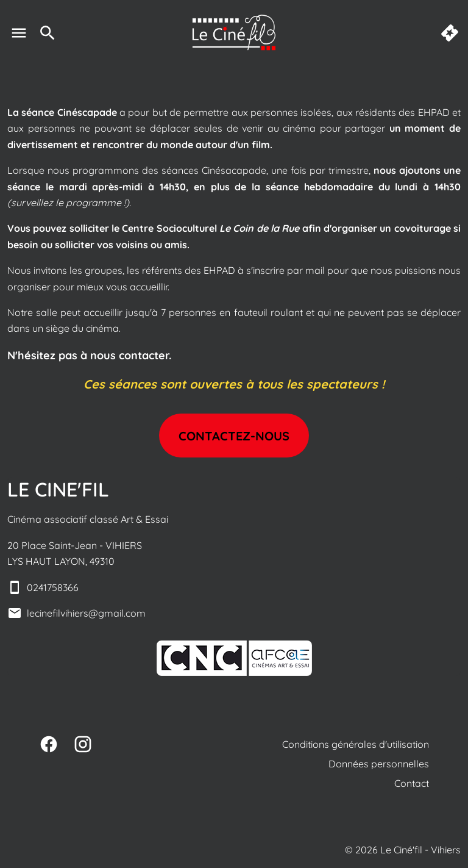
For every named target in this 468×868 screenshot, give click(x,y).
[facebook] (49, 744)
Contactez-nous (234, 436)
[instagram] (83, 744)
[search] (48, 33)
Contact (412, 783)
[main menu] (19, 33)
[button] (234, 658)
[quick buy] (450, 33)
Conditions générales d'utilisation (356, 744)
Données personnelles (379, 764)
